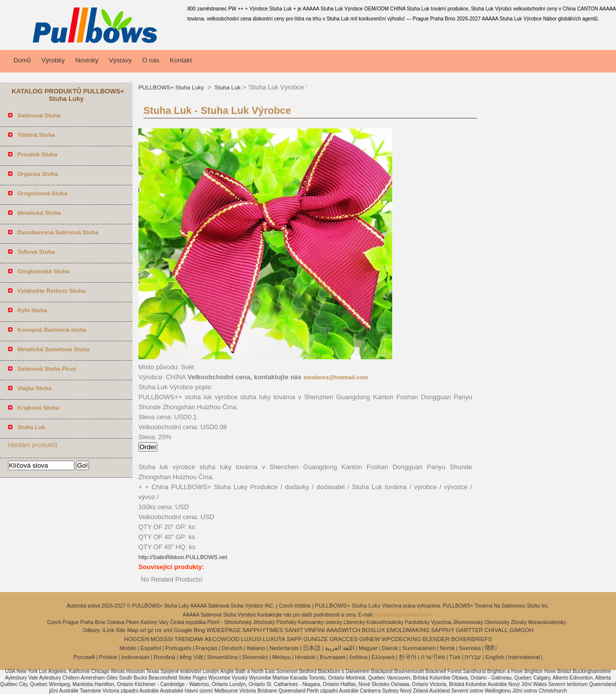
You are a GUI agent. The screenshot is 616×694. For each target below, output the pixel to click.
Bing (200, 630)
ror (158, 630)
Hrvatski (305, 657)
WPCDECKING (401, 639)
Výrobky (53, 60)
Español (151, 648)
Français (206, 648)
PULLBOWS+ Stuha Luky (172, 87)
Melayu (282, 657)
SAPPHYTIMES (263, 630)
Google (183, 630)
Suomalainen (419, 648)
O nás (151, 60)
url (143, 630)
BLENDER (436, 639)
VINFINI (314, 630)
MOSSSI (162, 639)
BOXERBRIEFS (472, 639)
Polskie (108, 657)
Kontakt (181, 60)
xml (168, 630)
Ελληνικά (383, 657)
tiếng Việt (191, 657)
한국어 (408, 657)
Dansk (390, 648)
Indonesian (135, 657)
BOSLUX (373, 630)
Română (165, 657)
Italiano (256, 648)
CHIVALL (496, 630)
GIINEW (370, 639)
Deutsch (232, 648)
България (332, 657)
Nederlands (284, 648)
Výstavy (120, 60)
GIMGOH (522, 630)
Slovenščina (222, 657)
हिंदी (490, 648)
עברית (473, 657)
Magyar (368, 648)
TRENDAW (189, 639)
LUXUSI (251, 639)
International (524, 657)
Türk (455, 657)
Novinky (87, 60)
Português (178, 648)
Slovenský (255, 657)
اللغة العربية (339, 648)
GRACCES (343, 639)
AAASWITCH (343, 630)
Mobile (128, 648)
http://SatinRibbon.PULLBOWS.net (183, 557)
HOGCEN (136, 639)
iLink (108, 630)
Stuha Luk (227, 87)
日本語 (312, 648)
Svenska (470, 648)
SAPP (295, 639)
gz (150, 630)
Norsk (447, 648)
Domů (22, 60)
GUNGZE (315, 639)
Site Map (127, 630)
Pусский (84, 657)
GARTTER (469, 630)
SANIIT (294, 630)
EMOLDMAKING (408, 630)
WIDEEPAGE (224, 630)
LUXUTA (274, 639)
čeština (358, 657)
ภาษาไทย (433, 657)
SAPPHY (443, 630)
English (495, 657)
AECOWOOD (222, 639)
